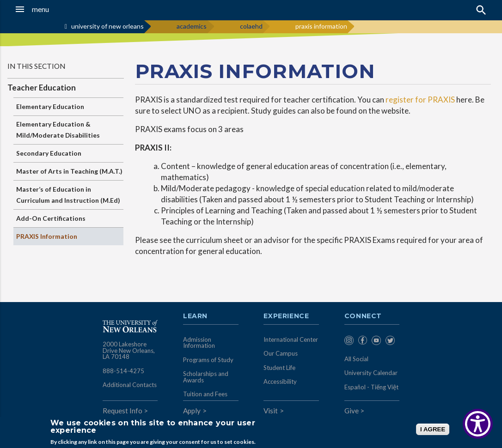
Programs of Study (208, 360)
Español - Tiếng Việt (371, 387)
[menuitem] (349, 342)
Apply (192, 411)
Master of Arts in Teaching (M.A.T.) (69, 171)
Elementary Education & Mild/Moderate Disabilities (58, 130)
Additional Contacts (130, 385)
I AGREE (433, 429)
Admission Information (199, 343)
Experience (286, 316)
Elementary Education (50, 106)
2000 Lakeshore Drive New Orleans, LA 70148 (129, 350)
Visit (271, 411)
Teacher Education (42, 88)
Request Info (122, 411)
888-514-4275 (123, 371)
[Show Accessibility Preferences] (478, 424)
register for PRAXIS (420, 100)
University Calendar (371, 373)
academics (192, 26)
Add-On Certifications (51, 218)
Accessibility (280, 381)
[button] (48, 9)
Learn (195, 316)
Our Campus (281, 353)
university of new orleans (107, 26)
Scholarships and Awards (206, 377)
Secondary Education (49, 153)
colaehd (251, 26)
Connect (363, 316)
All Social (356, 359)
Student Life (279, 368)
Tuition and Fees (205, 394)
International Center (291, 339)
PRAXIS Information (47, 236)
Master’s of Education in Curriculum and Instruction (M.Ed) (68, 195)
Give (352, 411)
